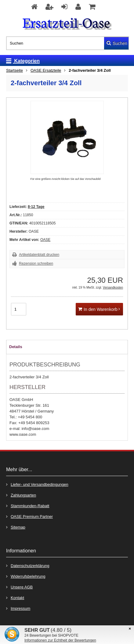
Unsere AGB (19, 587)
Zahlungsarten (21, 495)
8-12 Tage (36, 207)
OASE (45, 240)
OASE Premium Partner (29, 516)
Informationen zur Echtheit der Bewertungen (60, 640)
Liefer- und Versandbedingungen (37, 484)
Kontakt (15, 597)
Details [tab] (16, 347)
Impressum (18, 608)
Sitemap (16, 527)
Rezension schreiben (36, 264)
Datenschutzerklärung (28, 565)
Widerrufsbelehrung (26, 576)
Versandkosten (113, 287)
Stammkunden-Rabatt (28, 506)
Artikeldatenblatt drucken (39, 255)
